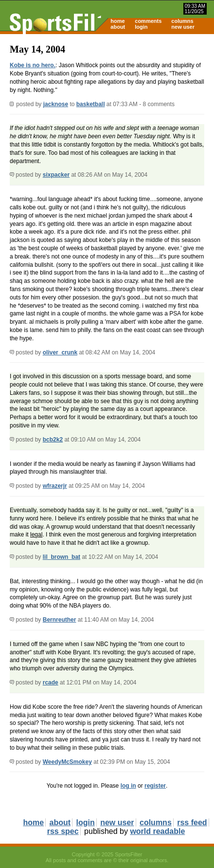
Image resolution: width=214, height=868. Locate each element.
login (141, 27)
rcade (51, 683)
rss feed (192, 822)
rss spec (63, 831)
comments (148, 21)
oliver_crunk (60, 352)
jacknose (56, 104)
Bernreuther (60, 620)
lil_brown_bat (62, 557)
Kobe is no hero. (33, 65)
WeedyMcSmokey (67, 762)
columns (182, 21)
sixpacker (56, 175)
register (155, 786)
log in (128, 786)
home (117, 21)
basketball (91, 104)
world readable (157, 831)
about (118, 27)
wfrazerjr (55, 486)
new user (183, 27)
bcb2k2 (53, 440)
